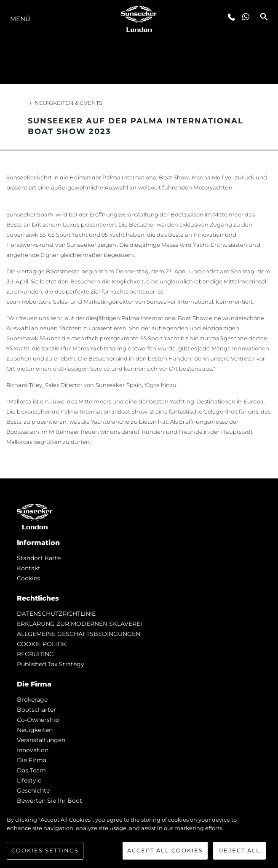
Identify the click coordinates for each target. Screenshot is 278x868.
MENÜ (20, 19)
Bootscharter (36, 710)
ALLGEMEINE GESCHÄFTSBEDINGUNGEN (79, 634)
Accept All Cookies (165, 850)
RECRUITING (35, 654)
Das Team (31, 770)
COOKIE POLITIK (41, 644)
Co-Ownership (38, 720)
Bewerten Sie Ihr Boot (49, 801)
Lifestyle (29, 780)
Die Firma (32, 760)
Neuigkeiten (35, 730)
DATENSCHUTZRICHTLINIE (56, 614)
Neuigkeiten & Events (65, 103)
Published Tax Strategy (51, 664)
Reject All (240, 850)
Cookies (28, 578)
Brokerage (32, 700)
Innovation (33, 750)
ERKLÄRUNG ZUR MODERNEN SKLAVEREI (79, 624)
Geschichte (33, 791)
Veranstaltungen (41, 740)
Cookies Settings (45, 850)
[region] (139, 838)
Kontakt (29, 568)
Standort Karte (39, 558)
